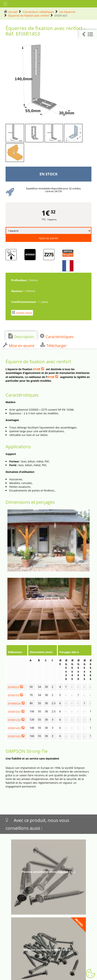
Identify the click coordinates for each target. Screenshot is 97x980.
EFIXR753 (14, 695)
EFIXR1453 (14, 728)
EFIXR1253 (14, 720)
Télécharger (53, 345)
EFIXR (37, 369)
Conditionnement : (25, 302)
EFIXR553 (14, 687)
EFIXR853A (14, 704)
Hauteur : (18, 291)
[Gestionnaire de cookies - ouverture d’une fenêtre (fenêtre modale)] (91, 974)
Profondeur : (20, 280)
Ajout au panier (49, 238)
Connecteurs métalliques (38, 12)
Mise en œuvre (19, 345)
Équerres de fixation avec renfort (29, 16)
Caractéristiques (57, 336)
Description (21, 336)
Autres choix (22, 313)
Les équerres (67, 12)
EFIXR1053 (14, 712)
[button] (88, 34)
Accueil (13, 12)
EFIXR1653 (14, 736)
